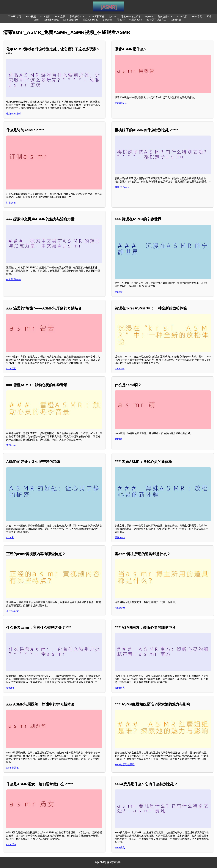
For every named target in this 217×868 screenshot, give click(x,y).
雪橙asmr (11, 445)
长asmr (149, 17)
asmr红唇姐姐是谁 (125, 765)
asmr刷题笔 (13, 768)
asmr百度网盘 (71, 20)
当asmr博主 (121, 608)
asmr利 (10, 537)
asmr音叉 (197, 17)
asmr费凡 (120, 848)
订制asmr (11, 203)
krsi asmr (120, 368)
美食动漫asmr (165, 17)
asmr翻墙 (176, 20)
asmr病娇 (45, 17)
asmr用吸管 (121, 103)
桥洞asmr (107, 20)
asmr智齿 (11, 369)
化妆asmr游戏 (14, 114)
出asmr (113, 17)
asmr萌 (119, 439)
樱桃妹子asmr (122, 187)
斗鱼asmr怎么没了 (131, 17)
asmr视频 (31, 17)
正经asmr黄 (13, 611)
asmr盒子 (60, 17)
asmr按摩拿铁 (51, 20)
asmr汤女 (11, 844)
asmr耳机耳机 (97, 17)
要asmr (119, 292)
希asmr (10, 688)
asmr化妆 (182, 17)
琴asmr (121, 20)
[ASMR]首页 (14, 17)
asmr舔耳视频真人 (156, 20)
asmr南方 (120, 688)
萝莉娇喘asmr (77, 17)
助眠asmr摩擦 (90, 20)
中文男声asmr (14, 279)
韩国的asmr (136, 20)
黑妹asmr (120, 537)
